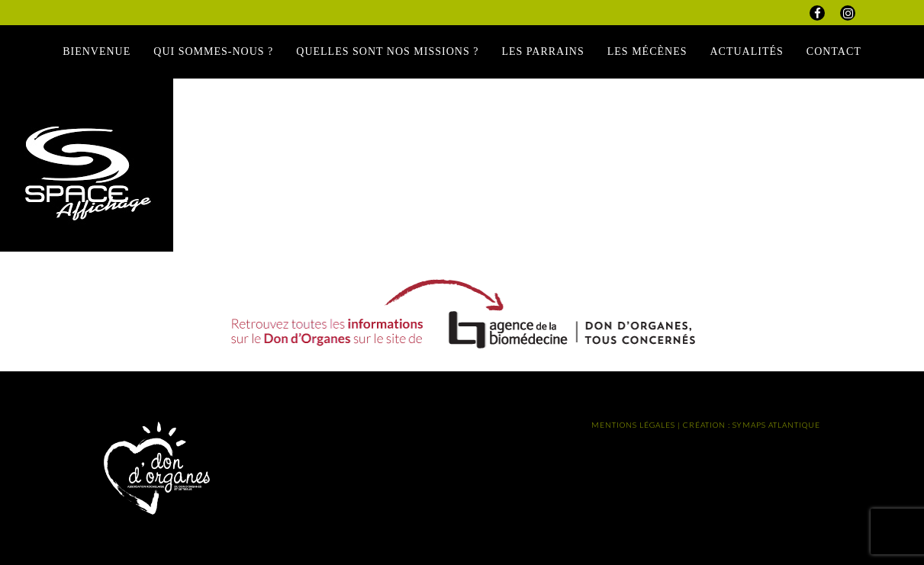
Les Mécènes (647, 51)
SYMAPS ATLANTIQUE (776, 425)
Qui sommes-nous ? (213, 51)
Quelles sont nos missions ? (387, 51)
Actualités (746, 51)
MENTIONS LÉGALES (633, 425)
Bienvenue (97, 51)
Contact (834, 51)
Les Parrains (542, 51)
